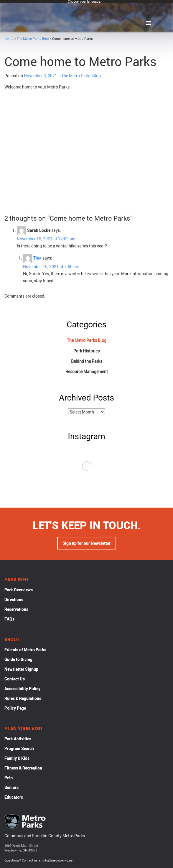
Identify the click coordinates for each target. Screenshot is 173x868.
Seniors (11, 788)
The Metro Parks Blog (33, 38)
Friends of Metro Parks (25, 650)
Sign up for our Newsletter (86, 544)
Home (9, 38)
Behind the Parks (87, 361)
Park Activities (18, 739)
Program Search (19, 749)
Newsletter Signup (21, 670)
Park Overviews (19, 590)
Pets (9, 778)
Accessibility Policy (22, 689)
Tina (37, 258)
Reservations (16, 610)
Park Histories (86, 351)
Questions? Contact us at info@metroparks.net (39, 861)
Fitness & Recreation (23, 768)
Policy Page (15, 709)
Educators (14, 798)
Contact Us (15, 679)
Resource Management (87, 371)
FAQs (9, 620)
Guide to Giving (18, 660)
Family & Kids (17, 759)
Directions (14, 600)
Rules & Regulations (23, 699)
